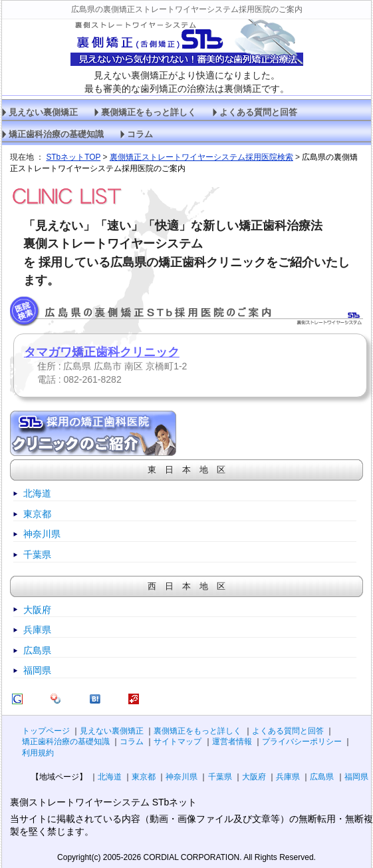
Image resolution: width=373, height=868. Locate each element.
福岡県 (37, 670)
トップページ (46, 731)
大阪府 (37, 610)
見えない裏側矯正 (43, 112)
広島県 (37, 650)
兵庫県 (37, 630)
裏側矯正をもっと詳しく (149, 112)
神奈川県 (42, 534)
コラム (140, 134)
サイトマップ (178, 742)
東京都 (37, 514)
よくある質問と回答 (258, 112)
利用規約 (38, 753)
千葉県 (37, 554)
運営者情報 (232, 742)
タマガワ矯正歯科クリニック (102, 352)
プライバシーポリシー (302, 742)
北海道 (37, 493)
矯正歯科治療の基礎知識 (56, 134)
